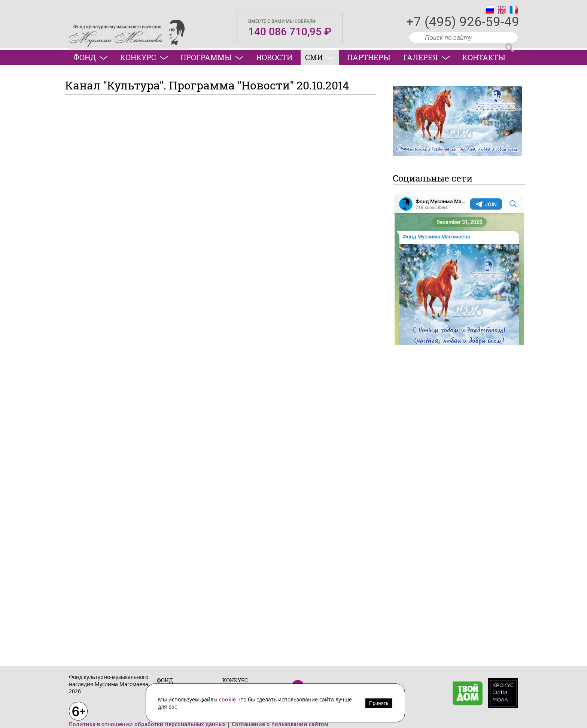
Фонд (90, 57)
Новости (274, 57)
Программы (212, 57)
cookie (228, 699)
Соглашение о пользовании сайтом (280, 724)
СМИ (320, 57)
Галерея (426, 57)
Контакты (484, 57)
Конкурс (144, 57)
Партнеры (369, 57)
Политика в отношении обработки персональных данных (147, 724)
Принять (379, 703)
